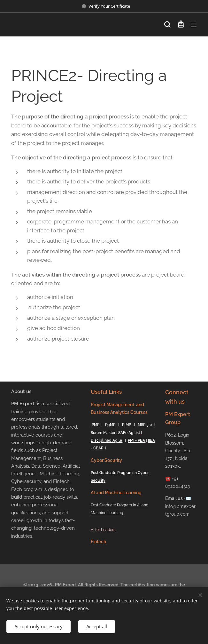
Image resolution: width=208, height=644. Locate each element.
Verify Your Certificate (109, 6)
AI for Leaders (103, 529)
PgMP (110, 425)
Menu (194, 25)
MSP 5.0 (145, 425)
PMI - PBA (136, 440)
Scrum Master (103, 432)
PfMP (127, 425)
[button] (167, 25)
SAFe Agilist (129, 432)
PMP (96, 425)
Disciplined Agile (106, 440)
